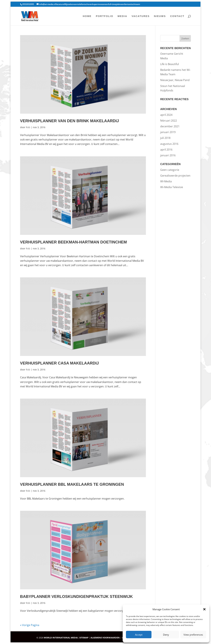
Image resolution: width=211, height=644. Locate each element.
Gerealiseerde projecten (175, 176)
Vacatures (141, 16)
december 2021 (170, 126)
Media (122, 16)
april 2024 (166, 115)
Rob (28, 127)
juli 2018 (165, 138)
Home (87, 16)
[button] (204, 609)
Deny (166, 635)
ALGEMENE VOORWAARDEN (105, 638)
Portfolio (105, 16)
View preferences (193, 635)
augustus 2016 (169, 144)
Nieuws (160, 16)
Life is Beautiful (170, 64)
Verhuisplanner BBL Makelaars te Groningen (72, 484)
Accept (139, 635)
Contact (177, 16)
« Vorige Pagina (30, 625)
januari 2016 (168, 155)
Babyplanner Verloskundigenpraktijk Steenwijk (76, 596)
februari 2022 (169, 121)
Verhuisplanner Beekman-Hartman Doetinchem (74, 242)
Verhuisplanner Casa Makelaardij (60, 363)
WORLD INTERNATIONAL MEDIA (61, 638)
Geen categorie (170, 170)
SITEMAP (84, 638)
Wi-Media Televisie (172, 187)
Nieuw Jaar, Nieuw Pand (175, 80)
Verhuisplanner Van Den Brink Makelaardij (70, 121)
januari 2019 (168, 132)
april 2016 (166, 150)
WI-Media (166, 181)
